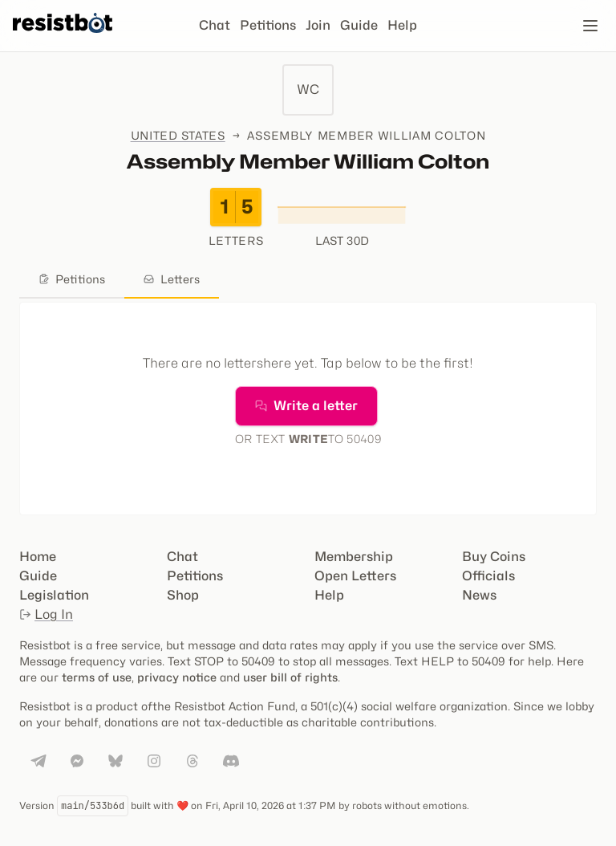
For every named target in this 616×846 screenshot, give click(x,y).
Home (38, 557)
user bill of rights (290, 677)
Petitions (268, 25)
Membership (354, 557)
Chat (215, 25)
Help (402, 25)
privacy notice (177, 677)
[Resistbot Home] (63, 39)
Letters (172, 279)
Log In (46, 614)
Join (318, 25)
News (479, 595)
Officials (488, 576)
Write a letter (306, 406)
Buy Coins (494, 557)
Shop (183, 595)
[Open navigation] (590, 26)
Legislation (54, 595)
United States (178, 135)
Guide (359, 25)
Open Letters (355, 576)
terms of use (97, 677)
